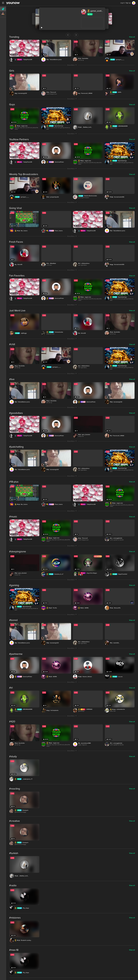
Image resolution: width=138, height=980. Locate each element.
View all (132, 37)
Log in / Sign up (125, 3)
